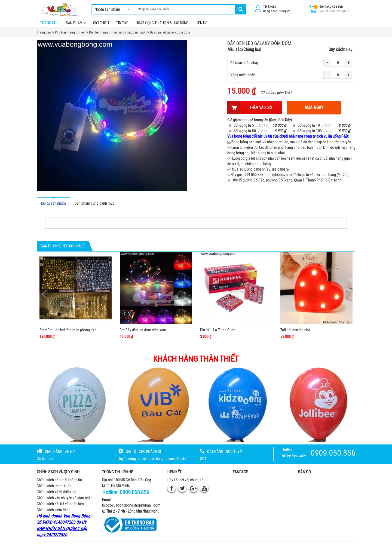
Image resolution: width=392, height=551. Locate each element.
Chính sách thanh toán (54, 490)
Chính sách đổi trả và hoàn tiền (60, 508)
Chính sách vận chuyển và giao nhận (65, 502)
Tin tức (122, 27)
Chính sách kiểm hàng (54, 514)
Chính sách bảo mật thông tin (59, 484)
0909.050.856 (134, 496)
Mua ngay (314, 112)
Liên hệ (201, 27)
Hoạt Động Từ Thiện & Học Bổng (162, 27)
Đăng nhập (270, 11)
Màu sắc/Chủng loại (290, 54)
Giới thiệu (101, 27)
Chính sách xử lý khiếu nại (56, 496)
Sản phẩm (76, 27)
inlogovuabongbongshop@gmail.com (131, 509)
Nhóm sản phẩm (111, 9)
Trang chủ (49, 27)
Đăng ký (284, 11)
